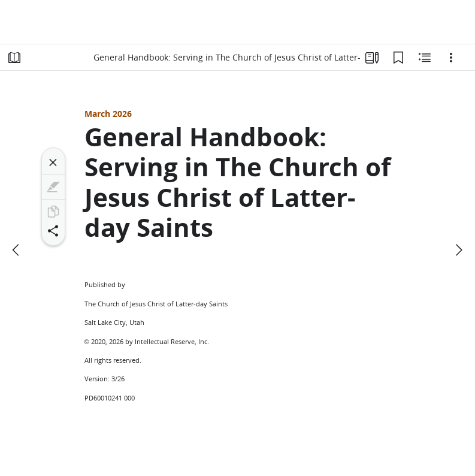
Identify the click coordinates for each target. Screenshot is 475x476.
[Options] (451, 58)
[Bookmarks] (398, 58)
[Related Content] (425, 58)
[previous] (17, 250)
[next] (458, 250)
